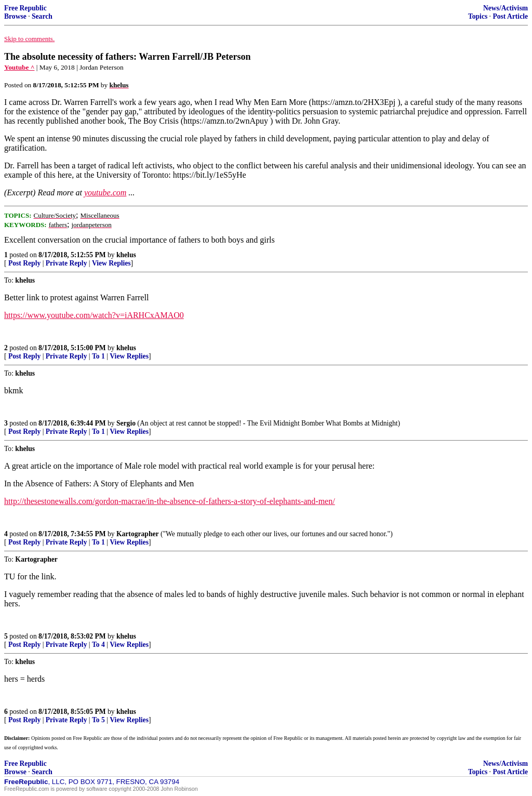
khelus (126, 255)
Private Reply (66, 263)
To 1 (98, 356)
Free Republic (25, 8)
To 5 (98, 720)
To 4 (98, 645)
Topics (478, 16)
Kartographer (138, 534)
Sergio (126, 423)
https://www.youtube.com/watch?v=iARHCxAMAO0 (94, 315)
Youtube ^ (19, 67)
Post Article (510, 16)
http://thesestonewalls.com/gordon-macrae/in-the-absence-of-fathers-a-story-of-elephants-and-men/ (170, 501)
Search (42, 16)
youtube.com (105, 193)
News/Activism (506, 8)
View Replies (111, 263)
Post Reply (24, 263)
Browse (15, 16)
